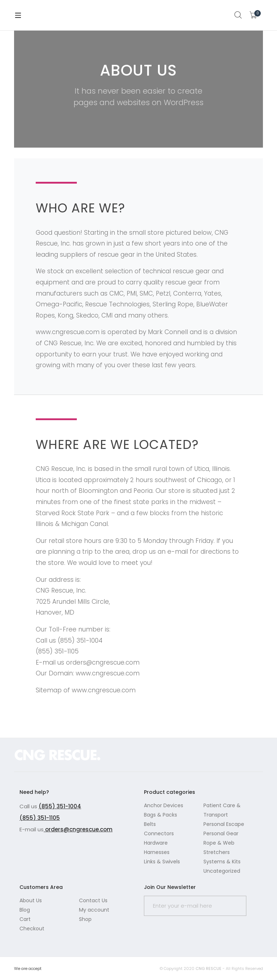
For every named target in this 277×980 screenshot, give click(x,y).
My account (94, 910)
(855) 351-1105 (40, 818)
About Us (31, 900)
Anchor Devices (164, 805)
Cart (25, 919)
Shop (85, 919)
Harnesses (157, 852)
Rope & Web (219, 843)
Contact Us (93, 900)
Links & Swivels (162, 862)
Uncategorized (222, 871)
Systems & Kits (222, 862)
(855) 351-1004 (60, 806)
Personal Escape (224, 824)
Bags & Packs (161, 815)
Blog (25, 910)
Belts (150, 824)
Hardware (156, 843)
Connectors (159, 833)
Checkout (32, 929)
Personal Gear (221, 833)
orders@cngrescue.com (78, 829)
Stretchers (217, 852)
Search (238, 15)
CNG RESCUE (208, 968)
